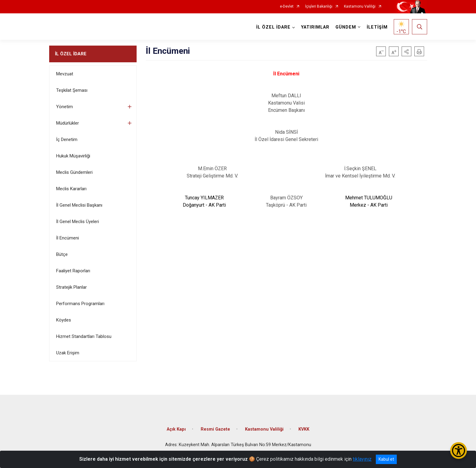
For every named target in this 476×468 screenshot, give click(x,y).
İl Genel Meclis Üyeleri (78, 222)
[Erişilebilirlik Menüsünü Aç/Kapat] (459, 451)
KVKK (304, 429)
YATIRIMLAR (315, 27)
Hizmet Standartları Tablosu (84, 336)
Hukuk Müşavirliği (73, 156)
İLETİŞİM (377, 27)
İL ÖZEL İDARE (71, 54)
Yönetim (65, 107)
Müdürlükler (68, 123)
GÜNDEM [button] (346, 27)
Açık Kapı (176, 429)
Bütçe (62, 254)
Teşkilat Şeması (72, 90)
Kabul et (386, 459)
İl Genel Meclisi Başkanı (79, 205)
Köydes (64, 320)
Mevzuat (65, 74)
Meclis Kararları (71, 189)
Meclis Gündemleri (74, 172)
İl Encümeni (68, 238)
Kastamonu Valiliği (360, 7)
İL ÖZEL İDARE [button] (273, 27)
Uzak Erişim (68, 353)
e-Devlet (287, 7)
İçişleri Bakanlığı (319, 7)
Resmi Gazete (215, 429)
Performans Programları (80, 304)
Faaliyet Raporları (73, 271)
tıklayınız (362, 459)
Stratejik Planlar (71, 287)
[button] (406, 51)
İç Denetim (67, 139)
